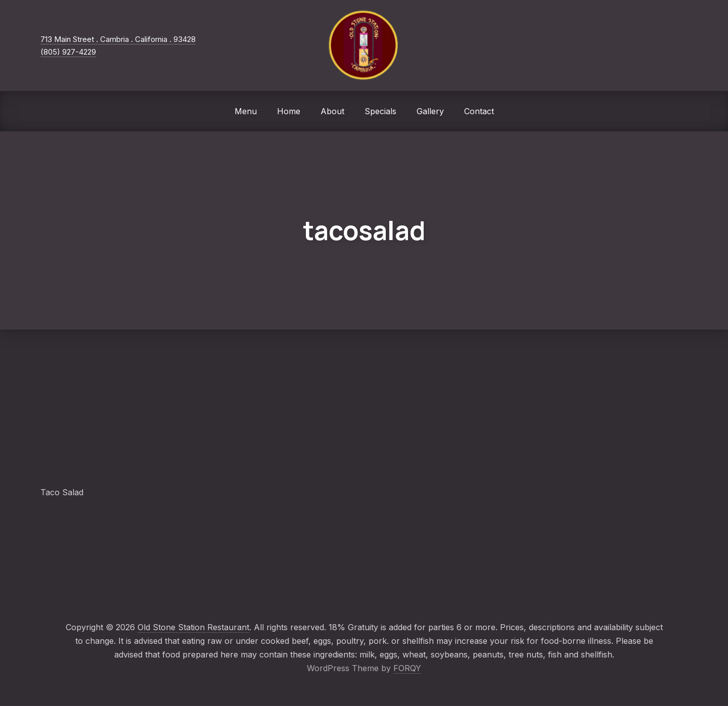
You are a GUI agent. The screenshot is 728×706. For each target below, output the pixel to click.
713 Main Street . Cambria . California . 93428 (118, 39)
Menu (246, 111)
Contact (479, 111)
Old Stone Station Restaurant (193, 627)
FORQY (407, 668)
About (332, 111)
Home (289, 111)
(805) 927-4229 (68, 52)
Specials (380, 111)
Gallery (430, 111)
